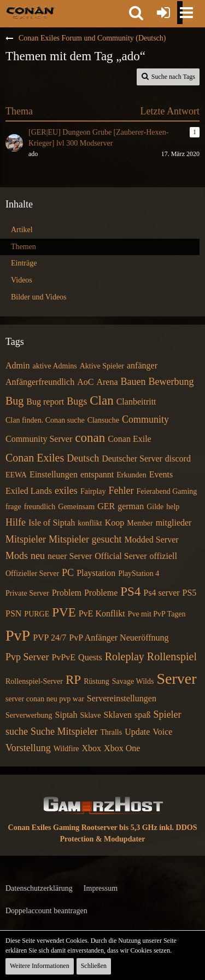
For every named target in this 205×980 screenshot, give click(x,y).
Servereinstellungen (122, 698)
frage (13, 507)
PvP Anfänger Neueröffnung (119, 638)
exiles (66, 491)
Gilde (155, 507)
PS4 (130, 592)
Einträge (24, 263)
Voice (162, 732)
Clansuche (103, 420)
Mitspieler (26, 539)
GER (106, 506)
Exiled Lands (29, 491)
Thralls (111, 732)
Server (176, 679)
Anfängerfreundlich (40, 382)
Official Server (121, 556)
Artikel (22, 230)
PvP (18, 635)
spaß (142, 715)
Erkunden (131, 475)
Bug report (45, 402)
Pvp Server (27, 657)
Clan (101, 400)
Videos (22, 280)
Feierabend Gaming (167, 491)
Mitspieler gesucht (85, 539)
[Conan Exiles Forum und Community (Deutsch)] (30, 12)
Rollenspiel (172, 656)
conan (90, 438)
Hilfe (16, 522)
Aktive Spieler (102, 366)
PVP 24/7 (49, 638)
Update (137, 732)
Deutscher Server (132, 459)
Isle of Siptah (52, 523)
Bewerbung (171, 382)
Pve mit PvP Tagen (157, 614)
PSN (13, 613)
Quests (90, 657)
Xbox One (122, 748)
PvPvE (64, 657)
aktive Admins (54, 366)
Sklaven (118, 715)
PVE (64, 612)
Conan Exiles (35, 458)
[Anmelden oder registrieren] (163, 13)
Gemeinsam (76, 507)
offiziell (163, 556)
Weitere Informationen (40, 966)
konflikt (90, 523)
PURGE (37, 614)
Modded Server (151, 540)
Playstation (96, 573)
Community (145, 419)
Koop (115, 523)
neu (38, 556)
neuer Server (70, 556)
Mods (17, 556)
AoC (85, 382)
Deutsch (83, 458)
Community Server (39, 439)
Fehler (121, 491)
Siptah (66, 715)
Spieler (167, 714)
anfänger (142, 365)
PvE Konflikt (102, 613)
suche (17, 731)
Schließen (94, 966)
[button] (136, 13)
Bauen (133, 382)
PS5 (190, 593)
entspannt (97, 474)
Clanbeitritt (136, 402)
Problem (67, 593)
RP (73, 680)
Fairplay (93, 491)
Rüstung (96, 681)
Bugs (77, 401)
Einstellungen (54, 474)
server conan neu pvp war (45, 699)
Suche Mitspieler (64, 731)
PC (68, 573)
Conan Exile (130, 439)
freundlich (40, 507)
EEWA (16, 475)
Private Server (27, 593)
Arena (107, 382)
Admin (17, 365)
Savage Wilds (133, 681)
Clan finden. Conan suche (45, 420)
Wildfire (66, 749)
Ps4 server (161, 593)
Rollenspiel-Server (34, 681)
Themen (24, 247)
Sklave (90, 715)
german (131, 506)
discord (178, 459)
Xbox (92, 748)
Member (140, 523)
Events (161, 474)
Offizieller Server (32, 573)
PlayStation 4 (139, 573)
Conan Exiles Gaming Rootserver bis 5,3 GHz (83, 828)
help (173, 507)
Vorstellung (28, 748)
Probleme (101, 593)
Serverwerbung (29, 715)
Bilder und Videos (39, 297)
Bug (14, 401)
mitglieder (174, 523)
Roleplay (125, 656)
